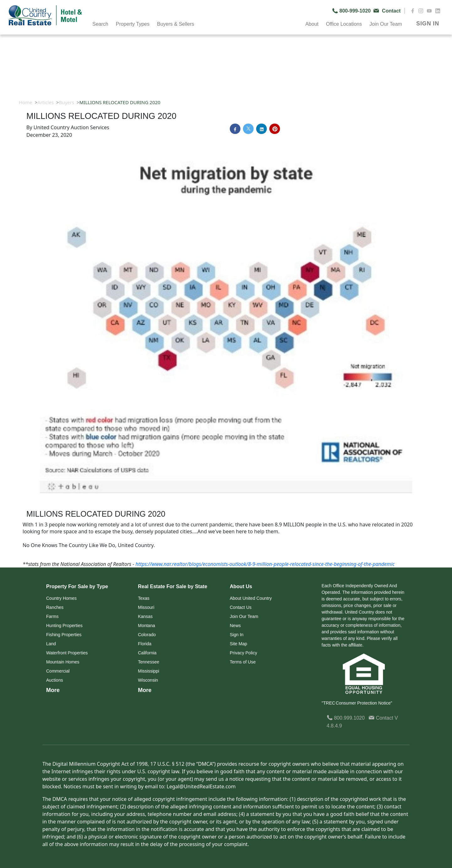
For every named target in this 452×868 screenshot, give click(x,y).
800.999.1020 (346, 718)
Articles (46, 102)
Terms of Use (243, 662)
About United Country (251, 598)
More (53, 690)
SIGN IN (428, 24)
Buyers (67, 102)
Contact (382, 718)
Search (100, 24)
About (312, 24)
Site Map (238, 644)
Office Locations (344, 24)
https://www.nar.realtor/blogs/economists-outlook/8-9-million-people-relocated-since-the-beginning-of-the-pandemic (265, 564)
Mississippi (149, 671)
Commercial (58, 671)
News (235, 626)
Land (51, 644)
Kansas (145, 616)
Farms (52, 616)
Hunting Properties (64, 626)
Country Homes (61, 598)
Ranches (55, 607)
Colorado (147, 635)
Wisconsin (148, 680)
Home (26, 102)
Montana (147, 626)
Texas (144, 598)
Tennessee (149, 662)
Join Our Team (386, 24)
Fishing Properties (64, 635)
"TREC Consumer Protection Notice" (357, 703)
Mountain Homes (63, 662)
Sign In (237, 635)
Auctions (55, 680)
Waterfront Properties (67, 653)
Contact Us (241, 607)
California (147, 653)
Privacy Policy (243, 653)
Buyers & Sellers (175, 24)
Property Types (133, 24)
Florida (145, 644)
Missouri (146, 607)
